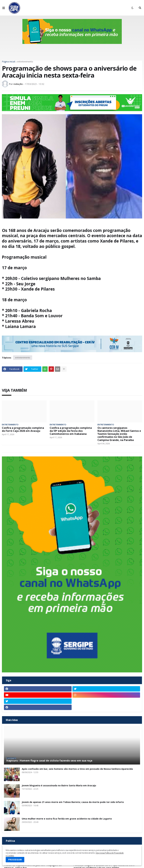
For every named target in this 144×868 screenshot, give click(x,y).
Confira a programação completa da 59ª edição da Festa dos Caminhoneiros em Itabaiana (71, 431)
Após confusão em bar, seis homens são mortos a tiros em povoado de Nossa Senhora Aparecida (77, 769)
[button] (4, 8)
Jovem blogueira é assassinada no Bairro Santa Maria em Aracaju (59, 786)
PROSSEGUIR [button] (15, 860)
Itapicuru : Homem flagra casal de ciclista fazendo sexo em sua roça (49, 761)
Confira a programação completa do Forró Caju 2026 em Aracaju (23, 429)
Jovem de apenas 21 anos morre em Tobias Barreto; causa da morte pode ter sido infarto (73, 802)
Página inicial (8, 62)
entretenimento (25, 62)
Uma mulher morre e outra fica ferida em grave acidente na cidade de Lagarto (67, 819)
